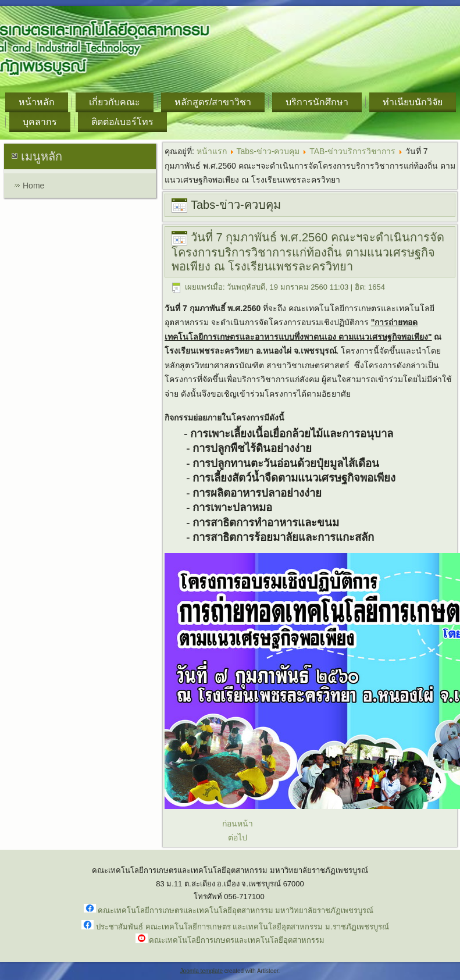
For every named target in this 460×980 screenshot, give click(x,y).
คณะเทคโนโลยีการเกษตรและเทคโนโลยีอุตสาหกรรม (237, 940)
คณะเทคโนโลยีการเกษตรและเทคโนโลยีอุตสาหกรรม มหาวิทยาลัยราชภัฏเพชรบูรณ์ (236, 910)
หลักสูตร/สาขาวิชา (213, 102)
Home (33, 186)
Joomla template (202, 971)
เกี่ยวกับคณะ (115, 102)
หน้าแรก (212, 151)
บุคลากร (40, 122)
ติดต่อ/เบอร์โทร (122, 122)
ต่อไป (238, 838)
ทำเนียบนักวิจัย (413, 102)
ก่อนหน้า (238, 824)
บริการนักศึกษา (317, 102)
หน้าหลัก (37, 102)
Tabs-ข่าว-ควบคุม (268, 151)
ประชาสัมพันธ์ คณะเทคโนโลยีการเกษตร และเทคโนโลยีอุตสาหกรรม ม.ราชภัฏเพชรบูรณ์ (242, 927)
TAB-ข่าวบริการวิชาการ (352, 151)
